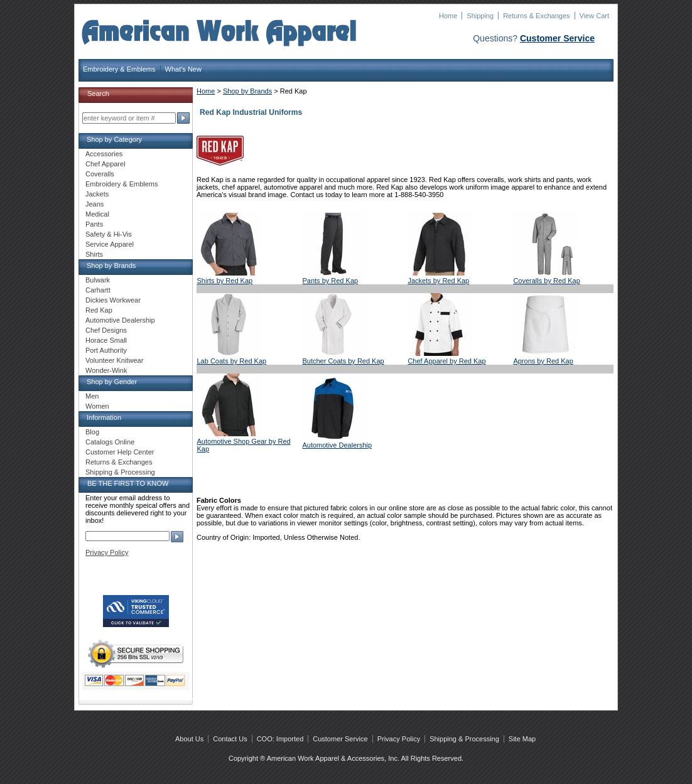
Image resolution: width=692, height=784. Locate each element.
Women (97, 406)
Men (92, 396)
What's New (183, 69)
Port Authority (106, 350)
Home (448, 16)
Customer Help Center (120, 452)
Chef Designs (106, 330)
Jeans (95, 204)
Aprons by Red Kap (543, 361)
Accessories (104, 154)
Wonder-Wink (106, 370)
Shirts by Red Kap (225, 281)
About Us (189, 739)
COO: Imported (280, 739)
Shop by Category (114, 139)
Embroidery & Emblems (119, 69)
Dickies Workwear (113, 300)
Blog (92, 432)
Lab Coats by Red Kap (232, 361)
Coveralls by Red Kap (546, 281)
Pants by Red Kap (330, 281)
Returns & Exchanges (536, 16)
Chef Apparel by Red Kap (446, 361)
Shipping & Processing (120, 472)
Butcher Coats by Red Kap (343, 361)
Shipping (480, 16)
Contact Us (230, 739)
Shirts (94, 254)
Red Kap (99, 310)
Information (104, 417)
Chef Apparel (105, 164)
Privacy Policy (107, 552)
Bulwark (98, 280)
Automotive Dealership (337, 445)
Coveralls (100, 174)
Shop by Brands (247, 91)
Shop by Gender (112, 382)
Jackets (97, 194)
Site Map (522, 739)
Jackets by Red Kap (438, 281)
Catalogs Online (110, 442)
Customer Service (557, 38)
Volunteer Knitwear (114, 360)
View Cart (594, 16)
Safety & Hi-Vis (109, 234)
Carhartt (98, 290)
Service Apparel (110, 244)
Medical (97, 214)
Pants (94, 224)
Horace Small (106, 340)
